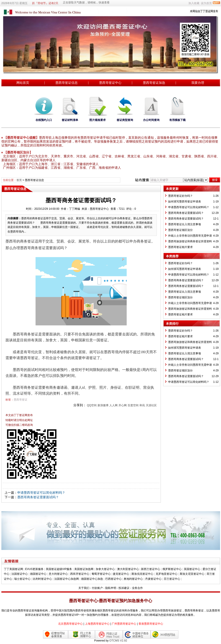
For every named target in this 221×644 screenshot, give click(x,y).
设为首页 (206, 3)
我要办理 (198, 83)
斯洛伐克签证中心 (142, 574)
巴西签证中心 (113, 579)
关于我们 (84, 588)
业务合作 (137, 588)
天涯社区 (151, 405)
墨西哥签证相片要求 (180, 247)
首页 (19, 180)
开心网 (123, 405)
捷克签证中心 (121, 574)
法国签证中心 (20, 574)
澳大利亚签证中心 (128, 569)
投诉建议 (124, 588)
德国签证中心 (38, 574)
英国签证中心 (192, 569)
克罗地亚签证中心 (167, 574)
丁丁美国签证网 (13, 569)
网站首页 (23, 83)
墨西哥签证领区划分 (180, 230)
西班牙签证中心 (80, 574)
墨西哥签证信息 (67, 83)
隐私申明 (111, 588)
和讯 (142, 405)
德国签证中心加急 (92, 579)
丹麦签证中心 (153, 579)
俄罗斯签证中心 (172, 569)
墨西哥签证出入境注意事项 (185, 224)
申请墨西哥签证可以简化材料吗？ (41, 493)
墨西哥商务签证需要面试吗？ (38, 497)
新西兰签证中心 (151, 569)
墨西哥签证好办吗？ (180, 196)
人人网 (113, 405)
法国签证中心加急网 (67, 579)
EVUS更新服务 (34, 569)
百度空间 (133, 405)
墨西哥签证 (21, 400)
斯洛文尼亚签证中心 (192, 574)
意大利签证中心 (58, 574)
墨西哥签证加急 (154, 83)
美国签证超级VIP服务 (59, 569)
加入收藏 (194, 3)
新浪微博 (103, 405)
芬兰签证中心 (172, 579)
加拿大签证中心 (105, 569)
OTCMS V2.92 (118, 641)
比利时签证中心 (42, 579)
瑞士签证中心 (22, 579)
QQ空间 (92, 405)
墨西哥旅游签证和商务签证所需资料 (190, 241)
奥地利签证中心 (133, 579)
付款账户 (97, 588)
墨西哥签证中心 (110, 83)
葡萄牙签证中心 (101, 574)
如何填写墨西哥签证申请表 (185, 202)
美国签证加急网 (84, 569)
